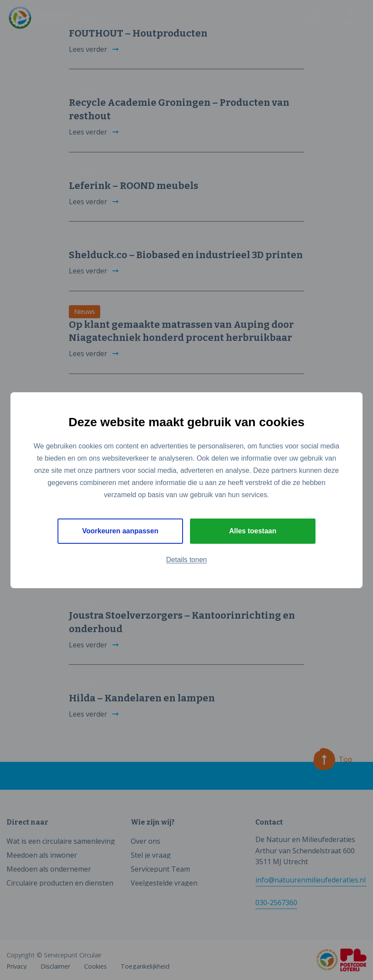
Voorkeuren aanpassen (120, 531)
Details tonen (186, 560)
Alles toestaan (253, 531)
